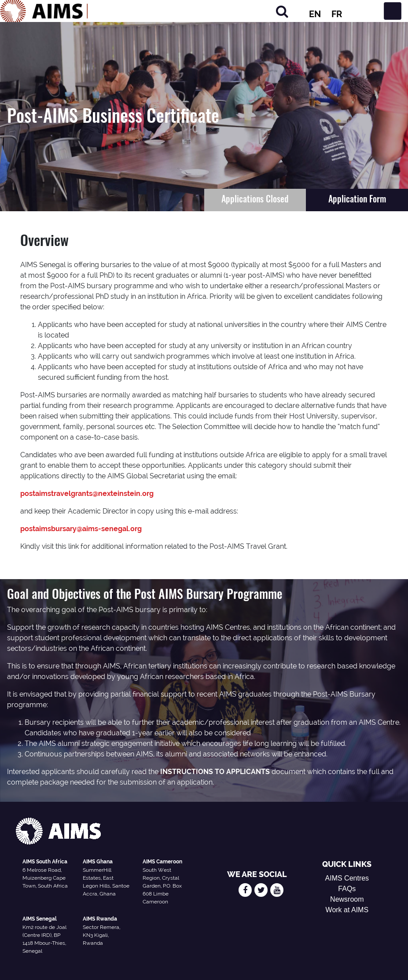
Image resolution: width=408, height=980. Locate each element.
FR (337, 14)
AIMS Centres (347, 878)
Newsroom (347, 899)
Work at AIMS (347, 910)
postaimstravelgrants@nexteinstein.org (87, 494)
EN (315, 14)
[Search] (282, 11)
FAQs (347, 889)
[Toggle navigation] (393, 11)
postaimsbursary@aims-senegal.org (81, 529)
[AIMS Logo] (44, 11)
